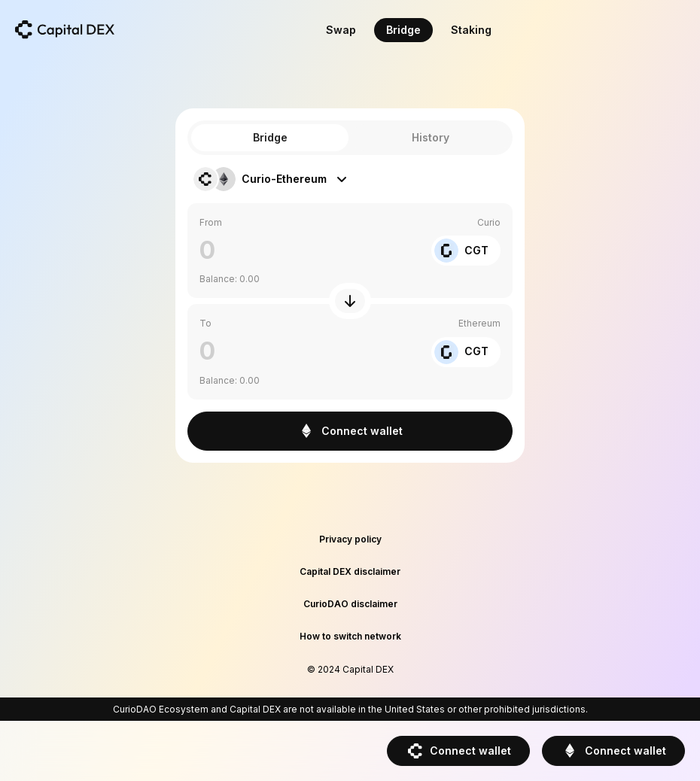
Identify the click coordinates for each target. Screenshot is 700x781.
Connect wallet (458, 751)
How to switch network (350, 636)
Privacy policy (350, 539)
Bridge (403, 30)
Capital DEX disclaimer (350, 571)
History (431, 137)
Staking (471, 30)
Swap (341, 30)
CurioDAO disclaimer (350, 604)
